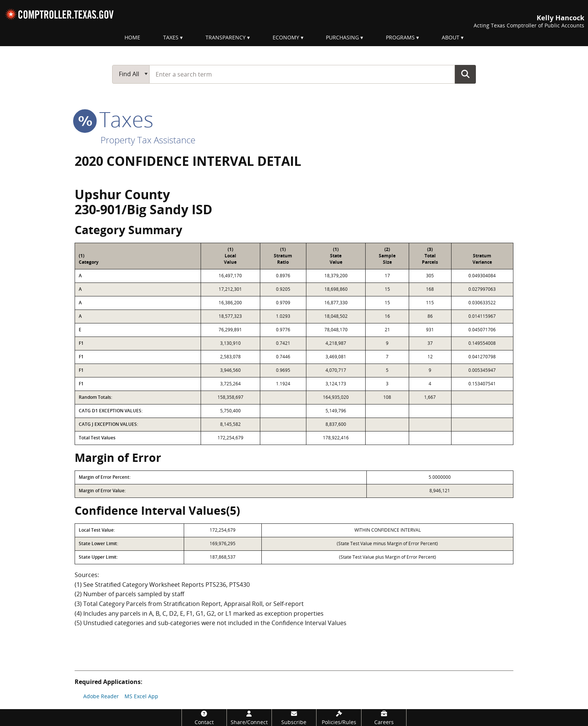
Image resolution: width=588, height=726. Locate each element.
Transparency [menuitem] (226, 37)
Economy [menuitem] (286, 37)
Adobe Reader (101, 696)
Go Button (465, 74)
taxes (114, 119)
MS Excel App (141, 696)
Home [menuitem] (132, 37)
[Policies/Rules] (339, 718)
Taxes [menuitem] (171, 37)
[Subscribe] (294, 718)
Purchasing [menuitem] (342, 37)
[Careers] (384, 718)
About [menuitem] (451, 37)
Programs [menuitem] (400, 37)
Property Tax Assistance (148, 140)
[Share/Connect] (249, 718)
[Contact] (204, 718)
